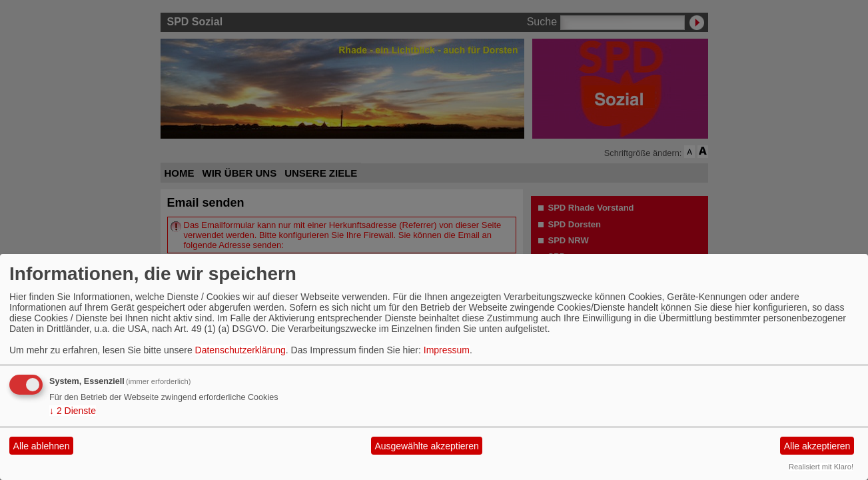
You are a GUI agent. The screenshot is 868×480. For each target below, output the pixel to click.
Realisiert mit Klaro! (821, 467)
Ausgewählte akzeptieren (426, 446)
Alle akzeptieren (817, 446)
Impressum (447, 350)
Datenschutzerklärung (240, 350)
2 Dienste (73, 411)
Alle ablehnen (42, 446)
